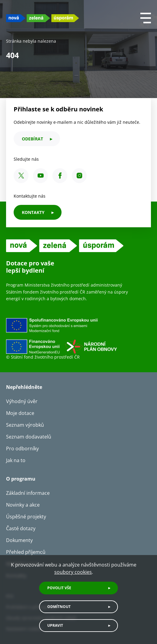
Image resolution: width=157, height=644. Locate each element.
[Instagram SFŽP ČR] (79, 176)
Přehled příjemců (26, 552)
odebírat (32, 139)
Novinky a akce (23, 505)
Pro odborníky (22, 448)
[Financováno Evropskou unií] (78, 336)
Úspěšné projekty (26, 517)
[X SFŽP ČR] (21, 176)
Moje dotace (20, 413)
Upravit (55, 625)
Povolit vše (59, 588)
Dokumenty (19, 540)
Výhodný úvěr (22, 401)
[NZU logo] (42, 18)
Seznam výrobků (25, 425)
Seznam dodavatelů (29, 437)
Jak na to (16, 460)
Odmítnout (59, 607)
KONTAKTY (33, 212)
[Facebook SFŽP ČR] (60, 176)
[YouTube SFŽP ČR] (40, 176)
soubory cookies (73, 572)
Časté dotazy (21, 528)
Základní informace (28, 493)
